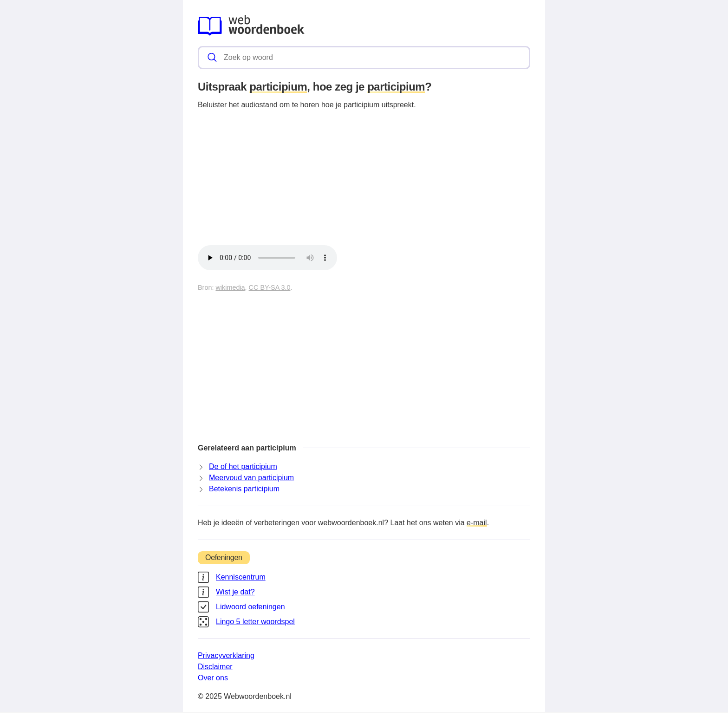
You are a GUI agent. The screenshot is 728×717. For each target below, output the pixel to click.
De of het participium (243, 466)
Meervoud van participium (251, 478)
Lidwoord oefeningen (250, 607)
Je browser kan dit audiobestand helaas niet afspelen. (267, 258)
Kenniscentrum (241, 577)
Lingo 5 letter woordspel (255, 622)
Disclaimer (215, 667)
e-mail (477, 523)
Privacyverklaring (226, 655)
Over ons (213, 678)
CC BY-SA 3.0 (270, 287)
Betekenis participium (244, 489)
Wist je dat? (235, 592)
